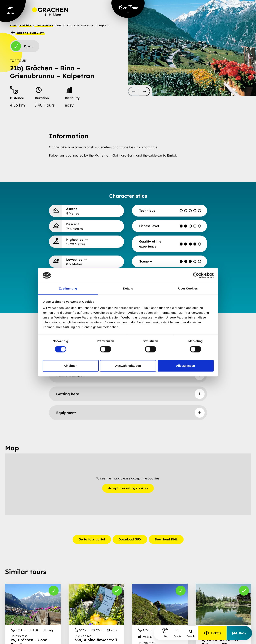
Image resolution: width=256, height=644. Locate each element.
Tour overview (44, 25)
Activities (26, 25)
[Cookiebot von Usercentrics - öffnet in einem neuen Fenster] (196, 275)
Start (13, 25)
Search (191, 634)
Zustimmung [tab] (68, 289)
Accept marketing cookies (128, 488)
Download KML (166, 539)
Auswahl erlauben (128, 366)
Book (239, 633)
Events (177, 634)
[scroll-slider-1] (144, 91)
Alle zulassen (185, 366)
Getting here (68, 394)
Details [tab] (128, 289)
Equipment (66, 413)
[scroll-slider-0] (133, 91)
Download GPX (130, 539)
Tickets (212, 633)
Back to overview (27, 33)
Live (165, 633)
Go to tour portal (92, 539)
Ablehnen (70, 366)
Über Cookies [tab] (188, 289)
